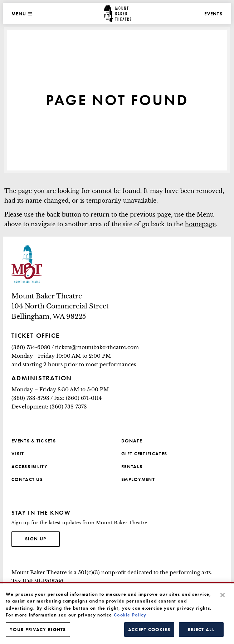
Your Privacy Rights (38, 633)
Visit (18, 454)
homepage (200, 224)
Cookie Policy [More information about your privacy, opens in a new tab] (130, 618)
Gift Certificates (144, 454)
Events (213, 14)
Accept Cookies (149, 633)
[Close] (223, 598)
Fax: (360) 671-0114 (78, 398)
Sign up (42, 538)
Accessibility (30, 467)
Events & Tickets (34, 441)
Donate (132, 441)
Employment (138, 479)
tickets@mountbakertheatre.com (97, 347)
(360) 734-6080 (31, 347)
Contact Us (27, 479)
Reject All (201, 633)
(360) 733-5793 (30, 398)
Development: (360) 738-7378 (49, 407)
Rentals (132, 467)
